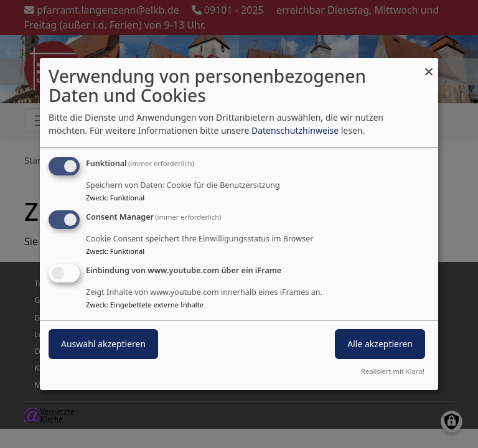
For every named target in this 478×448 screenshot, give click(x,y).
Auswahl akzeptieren (103, 344)
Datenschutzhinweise (295, 130)
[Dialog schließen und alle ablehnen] (429, 66)
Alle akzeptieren (380, 344)
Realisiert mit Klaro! (393, 371)
